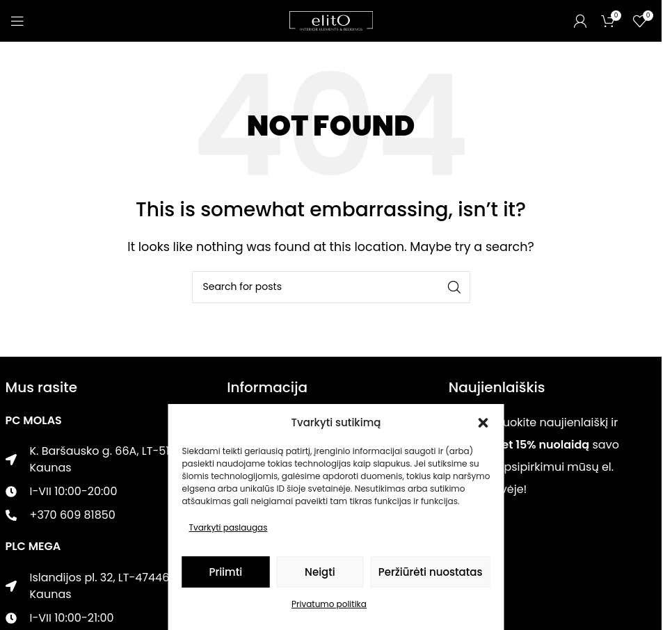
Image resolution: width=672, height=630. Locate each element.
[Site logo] (331, 20)
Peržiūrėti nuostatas (431, 572)
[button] (483, 423)
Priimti (225, 572)
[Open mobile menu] (17, 21)
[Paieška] (331, 287)
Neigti (320, 572)
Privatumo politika (329, 604)
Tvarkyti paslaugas (229, 527)
